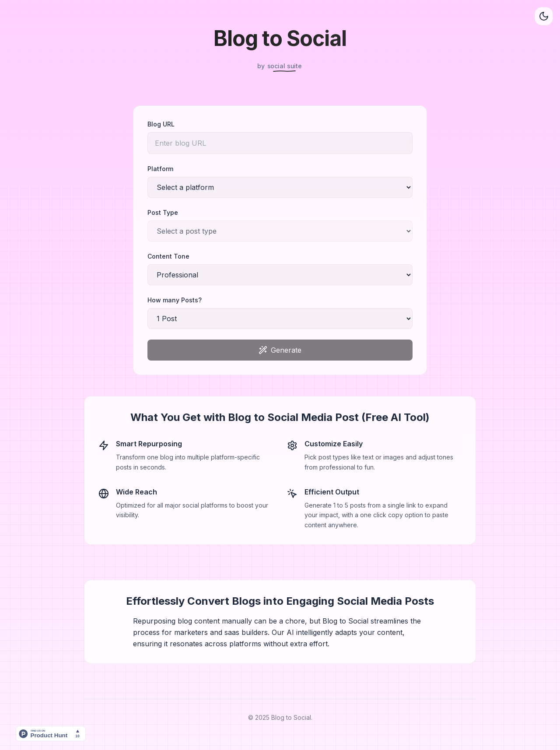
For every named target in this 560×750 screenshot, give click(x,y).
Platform (160, 169)
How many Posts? (175, 300)
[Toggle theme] (544, 16)
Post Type (163, 212)
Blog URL (161, 124)
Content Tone (168, 256)
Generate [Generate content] (280, 350)
